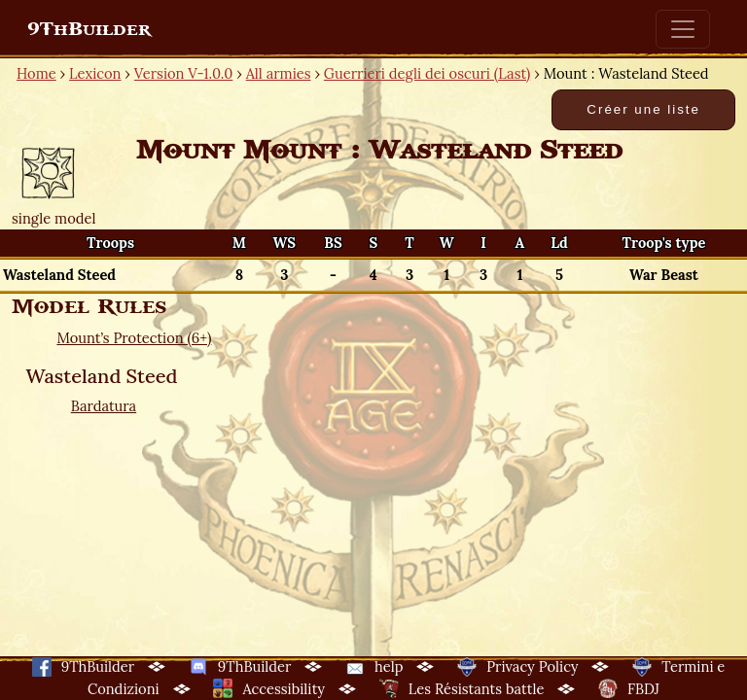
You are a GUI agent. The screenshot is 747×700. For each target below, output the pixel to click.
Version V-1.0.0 (184, 73)
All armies (279, 73)
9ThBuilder (89, 29)
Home (36, 73)
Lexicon (95, 73)
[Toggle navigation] (683, 29)
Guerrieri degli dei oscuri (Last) (427, 73)
